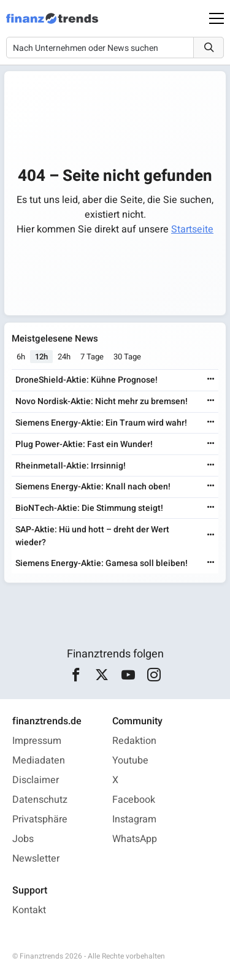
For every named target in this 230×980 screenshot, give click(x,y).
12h (41, 357)
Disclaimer (36, 780)
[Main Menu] (217, 18)
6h (21, 357)
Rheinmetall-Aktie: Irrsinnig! (71, 466)
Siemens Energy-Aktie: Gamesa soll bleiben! (102, 563)
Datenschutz (40, 800)
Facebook (134, 800)
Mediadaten (39, 760)
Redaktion (134, 741)
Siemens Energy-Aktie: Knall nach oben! (93, 487)
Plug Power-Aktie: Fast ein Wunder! (84, 444)
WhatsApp (135, 839)
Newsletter (36, 859)
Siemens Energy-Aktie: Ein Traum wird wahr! (101, 423)
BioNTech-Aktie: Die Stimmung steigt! (89, 508)
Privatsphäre (40, 819)
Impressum (37, 741)
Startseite (192, 229)
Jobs (23, 839)
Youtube (130, 760)
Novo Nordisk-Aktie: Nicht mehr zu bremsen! (102, 401)
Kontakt (29, 910)
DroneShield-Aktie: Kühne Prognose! (86, 380)
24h (64, 357)
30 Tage (127, 357)
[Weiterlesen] (211, 380)
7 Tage (92, 357)
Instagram (134, 819)
